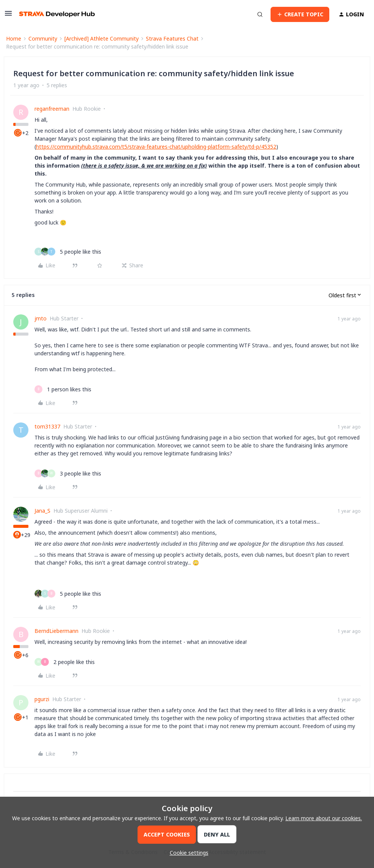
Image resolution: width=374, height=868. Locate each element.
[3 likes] (68, 473)
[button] (8, 16)
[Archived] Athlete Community (102, 38)
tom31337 (47, 426)
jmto (41, 318)
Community (43, 38)
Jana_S (42, 511)
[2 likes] (65, 662)
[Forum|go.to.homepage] (57, 14)
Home (14, 38)
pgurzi (42, 699)
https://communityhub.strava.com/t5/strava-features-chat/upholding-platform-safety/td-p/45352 (156, 147)
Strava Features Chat (172, 38)
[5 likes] (68, 252)
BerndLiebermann (56, 631)
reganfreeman (52, 109)
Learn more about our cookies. (324, 818)
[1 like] (63, 389)
